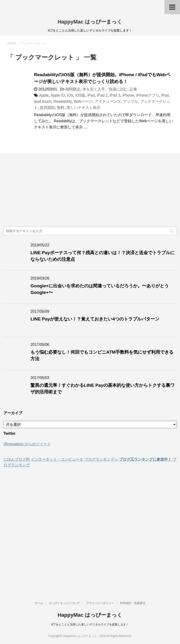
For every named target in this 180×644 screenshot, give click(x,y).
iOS (70, 95)
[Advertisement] (90, 191)
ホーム (39, 603)
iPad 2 (102, 95)
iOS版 (80, 95)
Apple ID (58, 95)
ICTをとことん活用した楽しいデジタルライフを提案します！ (90, 624)
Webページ (83, 101)
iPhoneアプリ (148, 95)
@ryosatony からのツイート (27, 444)
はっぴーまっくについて (64, 603)
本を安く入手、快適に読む (105, 89)
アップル (131, 101)
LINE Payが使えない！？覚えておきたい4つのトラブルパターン (95, 319)
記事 (133, 89)
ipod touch (43, 101)
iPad (91, 95)
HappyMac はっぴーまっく (90, 22)
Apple (44, 95)
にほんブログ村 (17, 459)
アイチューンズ (108, 101)
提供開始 (47, 108)
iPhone (128, 95)
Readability (63, 101)
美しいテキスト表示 (83, 108)
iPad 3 (115, 95)
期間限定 (73, 89)
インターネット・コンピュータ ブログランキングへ (74, 459)
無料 (61, 108)
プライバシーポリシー (100, 603)
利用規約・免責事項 (133, 603)
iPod (165, 95)
